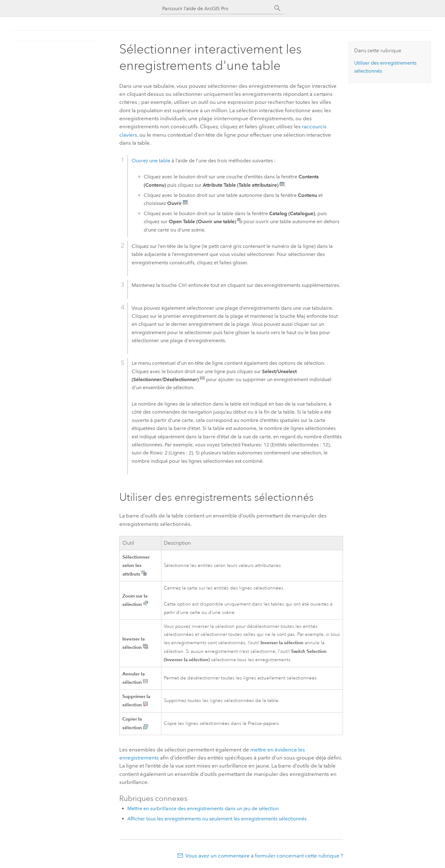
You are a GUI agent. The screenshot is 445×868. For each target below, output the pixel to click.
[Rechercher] (278, 8)
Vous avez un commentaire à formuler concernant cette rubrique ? (264, 856)
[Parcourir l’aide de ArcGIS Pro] (216, 9)
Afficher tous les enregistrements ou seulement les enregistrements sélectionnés (217, 819)
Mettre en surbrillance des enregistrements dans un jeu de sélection (203, 808)
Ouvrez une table (151, 161)
